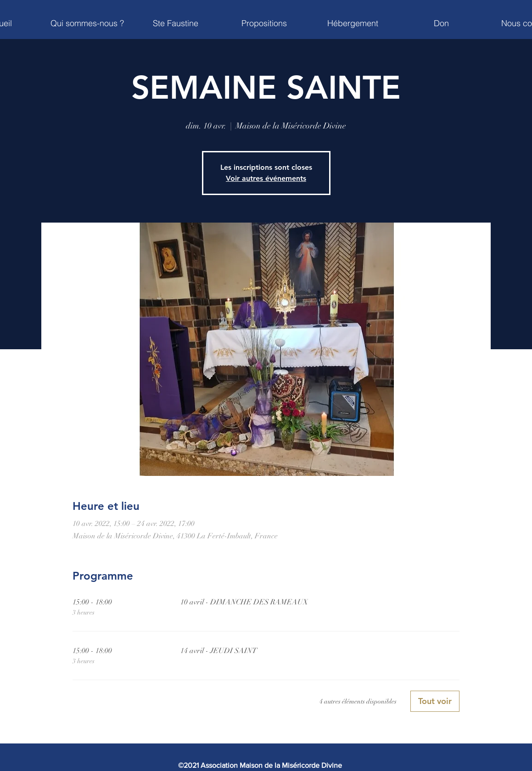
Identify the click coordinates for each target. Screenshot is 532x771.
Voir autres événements (266, 178)
